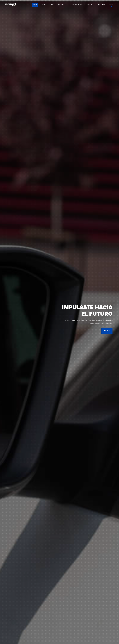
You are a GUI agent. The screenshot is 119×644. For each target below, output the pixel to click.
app (52, 5)
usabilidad (90, 5)
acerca (44, 5)
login (111, 5)
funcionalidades (76, 5)
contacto (101, 5)
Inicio (35, 5)
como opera (62, 5)
